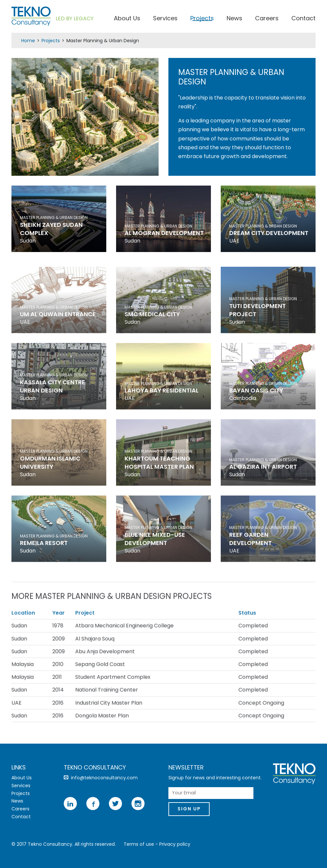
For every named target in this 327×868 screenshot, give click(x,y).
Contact (303, 19)
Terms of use (139, 844)
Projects (202, 19)
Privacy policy (175, 844)
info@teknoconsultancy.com (104, 778)
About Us (127, 19)
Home (28, 41)
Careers (267, 19)
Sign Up (190, 809)
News (234, 19)
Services (165, 19)
